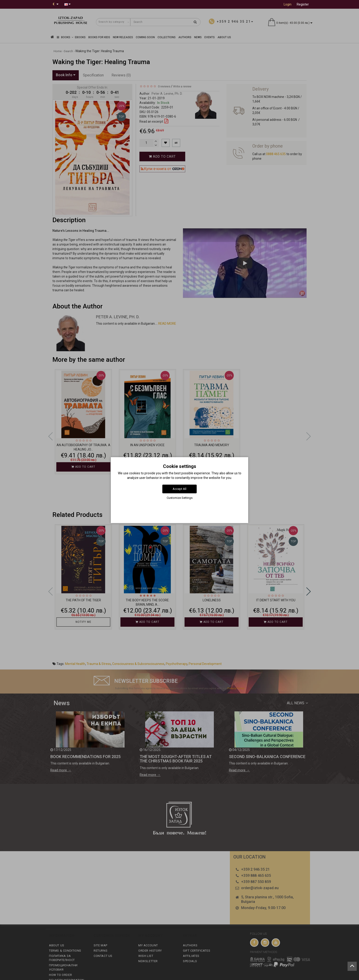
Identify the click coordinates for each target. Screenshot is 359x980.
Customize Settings (180, 498)
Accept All (179, 489)
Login (288, 4)
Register (303, 4)
